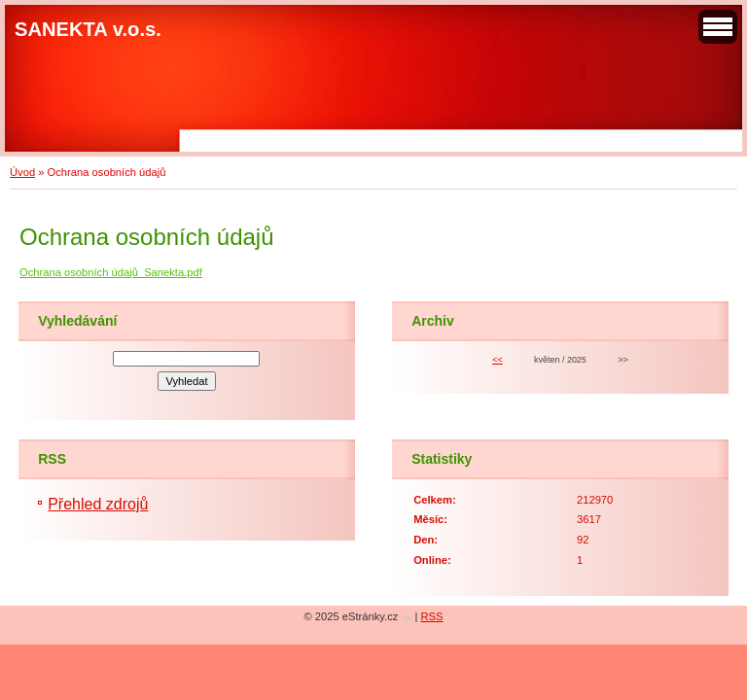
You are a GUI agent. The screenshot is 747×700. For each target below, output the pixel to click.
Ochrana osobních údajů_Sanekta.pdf (111, 272)
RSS (432, 616)
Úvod (22, 172)
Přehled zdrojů (98, 504)
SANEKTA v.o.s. (88, 29)
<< (497, 360)
